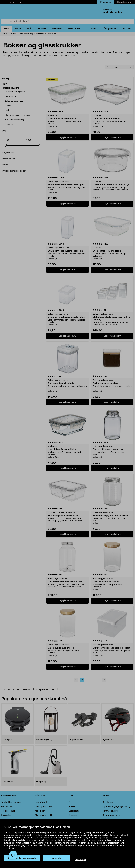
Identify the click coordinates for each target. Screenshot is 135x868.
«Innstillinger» (113, 843)
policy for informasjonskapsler (63, 835)
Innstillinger (81, 860)
